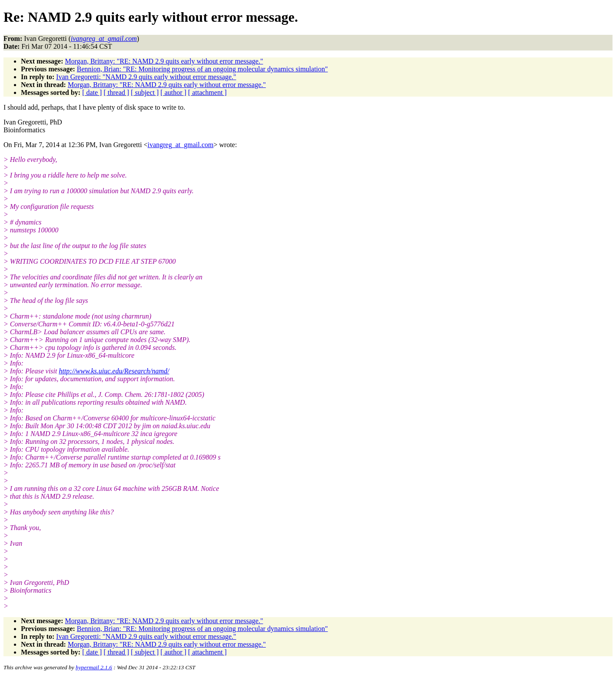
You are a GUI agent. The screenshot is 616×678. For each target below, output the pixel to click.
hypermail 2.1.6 (94, 667)
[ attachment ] (207, 92)
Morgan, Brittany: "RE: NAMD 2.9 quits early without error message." (164, 61)
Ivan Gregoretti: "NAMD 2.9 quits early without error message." (146, 77)
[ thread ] (116, 92)
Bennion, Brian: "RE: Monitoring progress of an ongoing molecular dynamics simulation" (203, 69)
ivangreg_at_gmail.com (181, 145)
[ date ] (92, 92)
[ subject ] (145, 92)
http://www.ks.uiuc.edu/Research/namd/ (114, 371)
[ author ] (174, 92)
